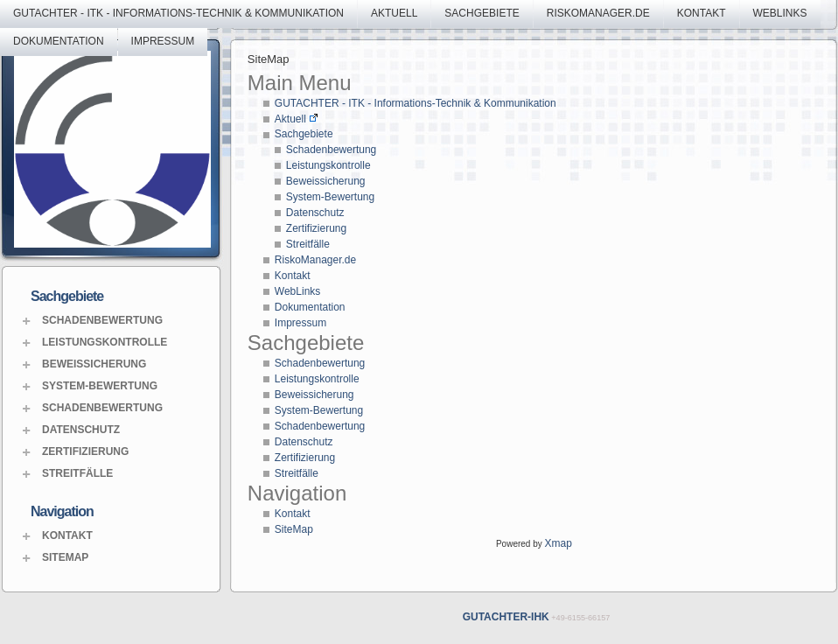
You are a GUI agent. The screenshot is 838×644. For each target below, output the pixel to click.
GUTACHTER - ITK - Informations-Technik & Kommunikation (178, 13)
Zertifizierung (85, 451)
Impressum (163, 41)
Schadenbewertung (102, 320)
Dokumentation (59, 41)
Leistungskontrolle (105, 342)
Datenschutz (81, 430)
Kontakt (702, 13)
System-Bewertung (100, 386)
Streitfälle (77, 473)
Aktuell (394, 13)
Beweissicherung (94, 364)
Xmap (559, 543)
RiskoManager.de (598, 13)
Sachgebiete (482, 13)
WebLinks (780, 13)
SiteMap (65, 557)
